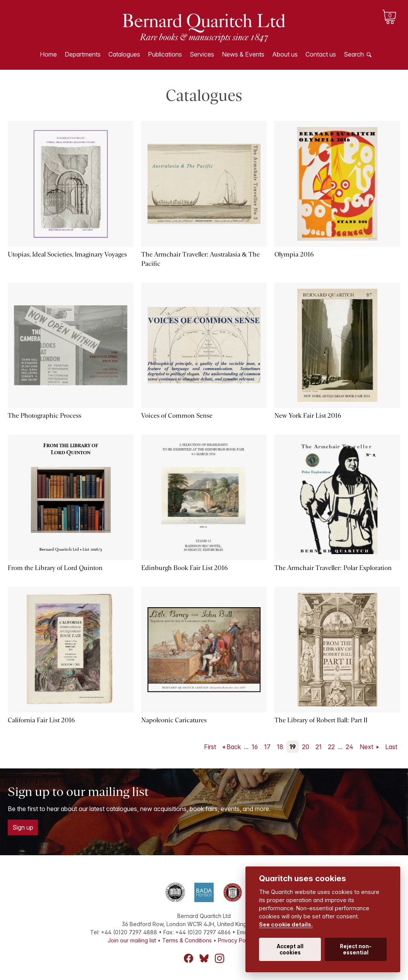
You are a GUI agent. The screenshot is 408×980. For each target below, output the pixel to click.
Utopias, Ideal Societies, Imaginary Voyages (67, 254)
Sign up (23, 827)
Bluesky (204, 958)
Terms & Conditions (187, 940)
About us (285, 54)
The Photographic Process (45, 416)
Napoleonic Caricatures (174, 720)
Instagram (219, 958)
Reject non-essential (356, 949)
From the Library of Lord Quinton (55, 568)
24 (350, 747)
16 (255, 747)
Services (202, 54)
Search (354, 54)
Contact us (321, 54)
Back (234, 747)
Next (367, 747)
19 (293, 747)
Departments (83, 54)
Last (391, 747)
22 (331, 747)
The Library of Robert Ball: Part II (321, 720)
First (210, 747)
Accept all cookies (290, 949)
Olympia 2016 (294, 254)
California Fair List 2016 (41, 720)
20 (306, 747)
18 (280, 747)
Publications (165, 54)
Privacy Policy (236, 940)
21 (319, 747)
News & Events (243, 54)
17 (267, 747)
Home (48, 54)
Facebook (189, 958)
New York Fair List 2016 (308, 416)
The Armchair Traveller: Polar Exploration (333, 568)
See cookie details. (286, 924)
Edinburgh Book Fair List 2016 (184, 568)
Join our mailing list (132, 940)
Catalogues (124, 54)
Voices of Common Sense (177, 416)
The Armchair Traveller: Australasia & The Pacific (201, 259)
